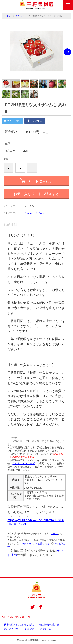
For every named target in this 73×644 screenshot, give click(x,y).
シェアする (35, 121)
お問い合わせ (48, 629)
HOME (9, 16)
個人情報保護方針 (49, 625)
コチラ (54, 534)
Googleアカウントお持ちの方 (34, 544)
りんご (28, 212)
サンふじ (20, 16)
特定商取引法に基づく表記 (19, 625)
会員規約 (29, 629)
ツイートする (13, 121)
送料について (11, 629)
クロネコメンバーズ (23, 463)
